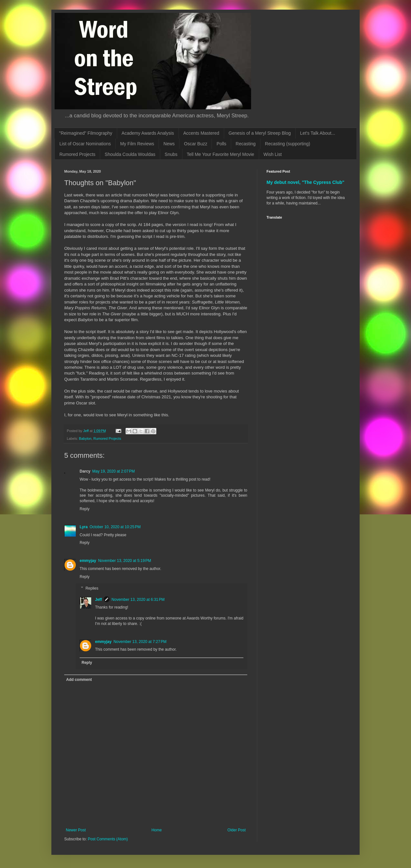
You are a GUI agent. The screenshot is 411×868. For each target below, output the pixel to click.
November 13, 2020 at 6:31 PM (138, 600)
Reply (85, 509)
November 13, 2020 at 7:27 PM (140, 642)
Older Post (236, 830)
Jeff (98, 600)
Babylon (85, 439)
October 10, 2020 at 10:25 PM (115, 527)
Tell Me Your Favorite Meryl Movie (221, 154)
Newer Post (76, 830)
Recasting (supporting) (288, 144)
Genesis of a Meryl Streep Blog (260, 133)
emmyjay (88, 561)
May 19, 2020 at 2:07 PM (113, 471)
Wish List (273, 154)
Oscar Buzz (196, 144)
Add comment (79, 680)
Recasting (246, 144)
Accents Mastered (201, 133)
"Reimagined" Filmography (86, 133)
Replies (92, 588)
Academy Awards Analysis (148, 133)
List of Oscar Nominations (85, 144)
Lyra (84, 527)
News (169, 144)
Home (157, 830)
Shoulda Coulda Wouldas (130, 154)
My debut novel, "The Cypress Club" (306, 182)
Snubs (171, 154)
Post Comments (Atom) (108, 839)
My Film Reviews (137, 144)
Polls (221, 144)
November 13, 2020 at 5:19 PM (124, 561)
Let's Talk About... (318, 133)
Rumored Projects (77, 154)
